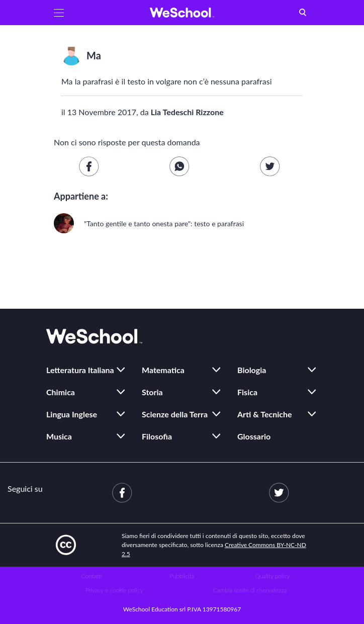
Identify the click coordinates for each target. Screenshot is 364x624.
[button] (59, 13)
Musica (59, 436)
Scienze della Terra (175, 414)
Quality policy (272, 576)
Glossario (254, 436)
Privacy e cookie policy (114, 590)
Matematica (163, 370)
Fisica (247, 392)
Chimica (61, 392)
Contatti (92, 576)
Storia (152, 392)
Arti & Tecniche (265, 414)
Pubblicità (182, 576)
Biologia (252, 370)
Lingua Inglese (72, 414)
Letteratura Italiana (80, 370)
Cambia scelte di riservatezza (250, 590)
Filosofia (157, 436)
